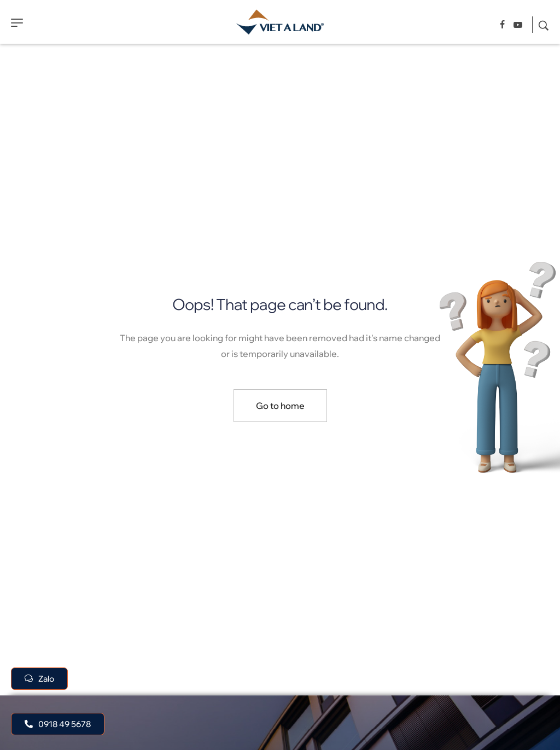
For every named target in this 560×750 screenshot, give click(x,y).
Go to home (280, 406)
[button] (58, 724)
